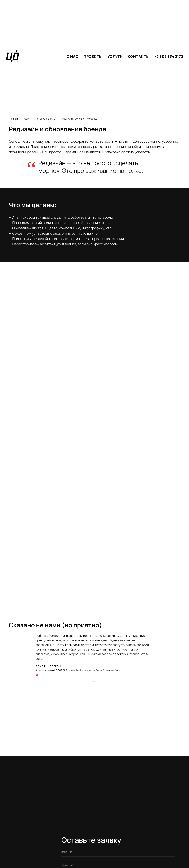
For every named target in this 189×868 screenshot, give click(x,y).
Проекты (93, 56)
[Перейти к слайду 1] (92, 682)
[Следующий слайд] (182, 655)
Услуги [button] (115, 56)
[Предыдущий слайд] (7, 655)
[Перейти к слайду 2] (94, 682)
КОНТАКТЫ (139, 56)
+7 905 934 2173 (169, 56)
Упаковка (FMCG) (47, 119)
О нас (72, 56)
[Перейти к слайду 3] (97, 682)
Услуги (27, 119)
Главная (13, 119)
